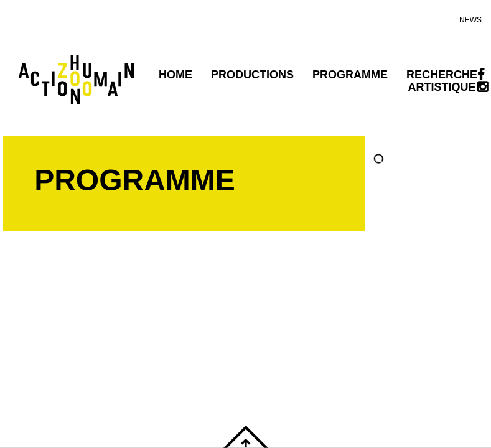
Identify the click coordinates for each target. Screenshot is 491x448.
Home (175, 75)
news (470, 20)
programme (350, 75)
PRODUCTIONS (252, 75)
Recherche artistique (442, 81)
